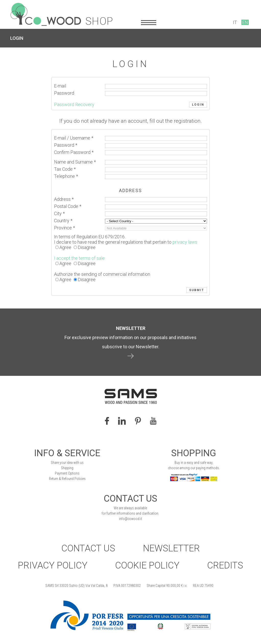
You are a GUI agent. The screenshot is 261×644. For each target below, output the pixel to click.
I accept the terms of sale (79, 258)
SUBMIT (197, 290)
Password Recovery (74, 104)
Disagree (87, 247)
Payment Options (67, 473)
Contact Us (88, 548)
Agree (65, 247)
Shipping (67, 468)
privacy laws (185, 242)
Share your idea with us (67, 463)
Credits (225, 565)
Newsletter (171, 548)
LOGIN (17, 38)
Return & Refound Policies (67, 479)
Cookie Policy (147, 565)
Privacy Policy (53, 565)
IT (235, 22)
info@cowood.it (130, 519)
